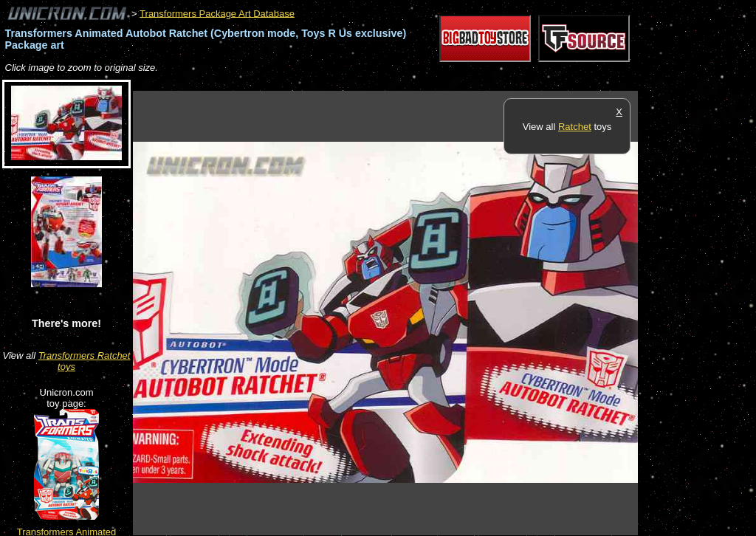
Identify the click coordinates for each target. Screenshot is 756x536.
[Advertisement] (402, 83)
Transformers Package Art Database (217, 13)
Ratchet (575, 127)
